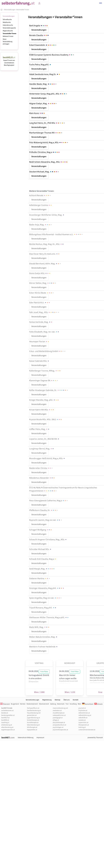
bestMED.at (5, 720)
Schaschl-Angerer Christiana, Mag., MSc (48, 540)
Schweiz (98, 704)
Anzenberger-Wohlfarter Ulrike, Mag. (47, 215)
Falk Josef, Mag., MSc (44, 312)
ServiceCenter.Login (32, 700)
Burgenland (15, 704)
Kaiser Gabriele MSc (39, 361)
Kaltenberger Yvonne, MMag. (45, 371)
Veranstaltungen (10, 10)
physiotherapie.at (59, 723)
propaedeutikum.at (59, 725)
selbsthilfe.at (83, 718)
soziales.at (82, 720)
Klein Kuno (37, 113)
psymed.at (82, 708)
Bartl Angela (39, 26)
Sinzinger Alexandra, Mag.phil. (47, 588)
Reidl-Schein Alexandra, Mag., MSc (48, 162)
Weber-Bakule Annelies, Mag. (43, 637)
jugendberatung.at (33, 718)
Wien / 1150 (70, 692)
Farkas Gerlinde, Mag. (41, 322)
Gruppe (100, 663)
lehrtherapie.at (32, 727)
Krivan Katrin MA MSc (42, 410)
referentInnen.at (84, 713)
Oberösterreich (44, 704)
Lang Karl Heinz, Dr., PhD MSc (47, 123)
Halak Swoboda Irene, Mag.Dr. (45, 74)
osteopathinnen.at (59, 715)
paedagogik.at (58, 718)
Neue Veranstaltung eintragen (8, 42)
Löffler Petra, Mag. (39, 429)
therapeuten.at (84, 725)
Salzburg (53, 704)
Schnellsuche (7, 20)
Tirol (67, 704)
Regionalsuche (8, 31)
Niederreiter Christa (41, 468)
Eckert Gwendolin (43, 45)
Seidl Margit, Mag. (42, 569)
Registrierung (47, 700)
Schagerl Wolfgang (41, 530)
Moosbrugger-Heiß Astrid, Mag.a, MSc (47, 458)
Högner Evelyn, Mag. (43, 104)
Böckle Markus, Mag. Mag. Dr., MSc (47, 244)
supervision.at (83, 723)
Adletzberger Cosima (41, 205)
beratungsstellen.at (8, 715)
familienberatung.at (34, 711)
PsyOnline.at (83, 711)
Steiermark (61, 704)
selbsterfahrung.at (85, 715)
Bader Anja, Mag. (41, 225)
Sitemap (57, 700)
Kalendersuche (8, 25)
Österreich (5, 704)
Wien (79, 704)
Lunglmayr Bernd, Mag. (42, 449)
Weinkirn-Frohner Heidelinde (43, 647)
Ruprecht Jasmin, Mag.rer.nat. (46, 520)
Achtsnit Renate (40, 195)
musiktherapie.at (59, 713)
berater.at (5, 713)
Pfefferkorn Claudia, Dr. (44, 510)
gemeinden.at (32, 715)
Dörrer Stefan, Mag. (43, 283)
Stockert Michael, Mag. (44, 172)
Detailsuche (7, 22)
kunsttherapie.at (33, 723)
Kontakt (76, 700)
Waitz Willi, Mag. (39, 627)
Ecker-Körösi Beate (42, 293)
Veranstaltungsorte (9, 28)
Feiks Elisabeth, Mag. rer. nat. (44, 332)
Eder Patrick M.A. (40, 303)
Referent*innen (8, 36)
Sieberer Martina (40, 578)
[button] (101, 3)
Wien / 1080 (39, 692)
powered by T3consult (95, 738)
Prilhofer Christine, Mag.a (45, 152)
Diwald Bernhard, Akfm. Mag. (45, 264)
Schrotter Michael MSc (40, 549)
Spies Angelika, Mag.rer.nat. (46, 598)
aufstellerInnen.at (7, 711)
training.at (82, 727)
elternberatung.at (7, 727)
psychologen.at (58, 727)
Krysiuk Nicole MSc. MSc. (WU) (46, 419)
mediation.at (57, 711)
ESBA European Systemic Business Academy (52, 55)
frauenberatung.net (34, 713)
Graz (100, 692)
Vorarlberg (73, 704)
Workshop (70, 663)
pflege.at (56, 720)
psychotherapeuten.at (60, 730)
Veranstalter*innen (23, 10)
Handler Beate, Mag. (43, 84)
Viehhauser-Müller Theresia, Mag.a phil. (49, 617)
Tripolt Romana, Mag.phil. (43, 608)
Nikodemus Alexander (42, 478)
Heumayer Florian (39, 342)
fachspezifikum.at (33, 708)
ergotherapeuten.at (8, 730)
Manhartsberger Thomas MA (46, 133)
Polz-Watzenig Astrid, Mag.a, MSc (49, 142)
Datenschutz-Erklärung (26, 738)
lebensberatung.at (33, 725)
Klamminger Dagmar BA (44, 381)
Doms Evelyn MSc (40, 273)
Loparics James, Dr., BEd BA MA (44, 439)
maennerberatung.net (60, 708)
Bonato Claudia (39, 35)
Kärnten (23, 704)
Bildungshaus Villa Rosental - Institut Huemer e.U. (56, 234)
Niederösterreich (32, 704)
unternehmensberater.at (87, 730)
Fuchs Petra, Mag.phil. (40, 65)
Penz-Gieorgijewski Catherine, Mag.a (49, 501)
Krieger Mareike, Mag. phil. (44, 400)
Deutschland (88, 704)
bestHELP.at (5, 718)
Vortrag (39, 663)
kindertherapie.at (33, 720)
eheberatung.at (7, 725)
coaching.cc (5, 723)
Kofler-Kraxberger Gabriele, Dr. (49, 390)
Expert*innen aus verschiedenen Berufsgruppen (9, 62)
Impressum (40, 738)
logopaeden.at (32, 730)
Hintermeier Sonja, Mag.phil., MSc (48, 94)
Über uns (67, 700)
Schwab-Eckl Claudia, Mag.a (43, 559)
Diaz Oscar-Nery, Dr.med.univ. (44, 254)
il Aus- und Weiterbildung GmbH (47, 351)
